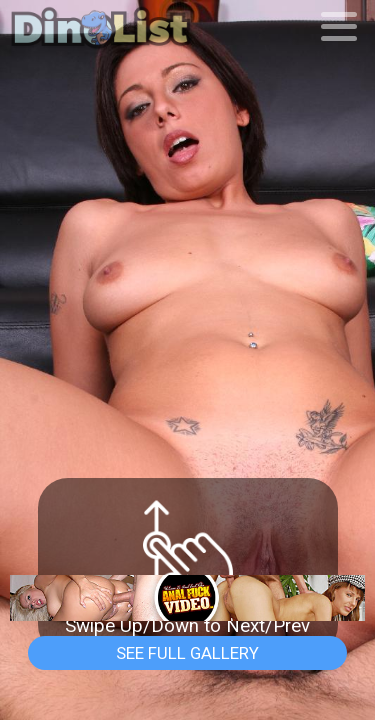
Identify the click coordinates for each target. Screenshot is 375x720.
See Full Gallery (187, 653)
